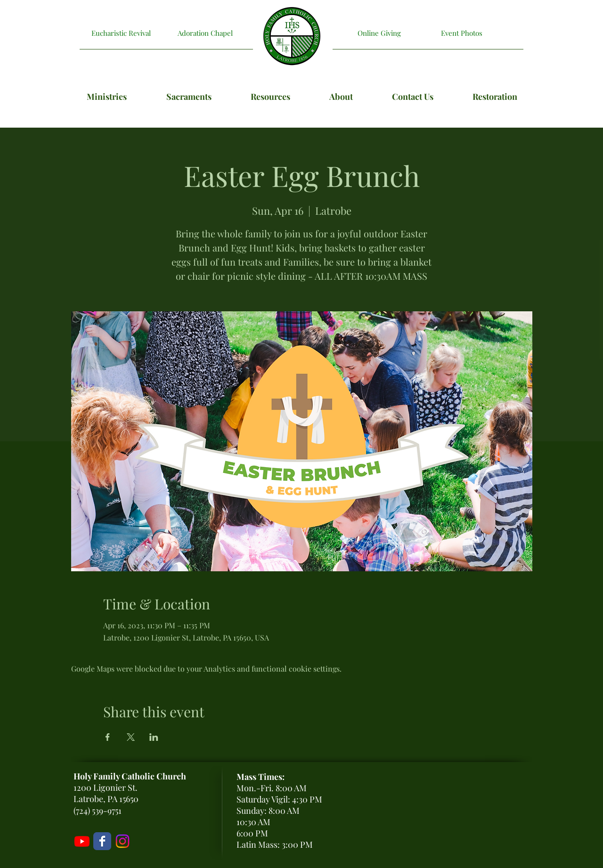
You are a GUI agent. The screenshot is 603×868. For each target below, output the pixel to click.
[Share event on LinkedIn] (154, 737)
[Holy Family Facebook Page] (102, 841)
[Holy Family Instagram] (122, 841)
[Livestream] (82, 841)
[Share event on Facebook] (108, 737)
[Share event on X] (131, 737)
